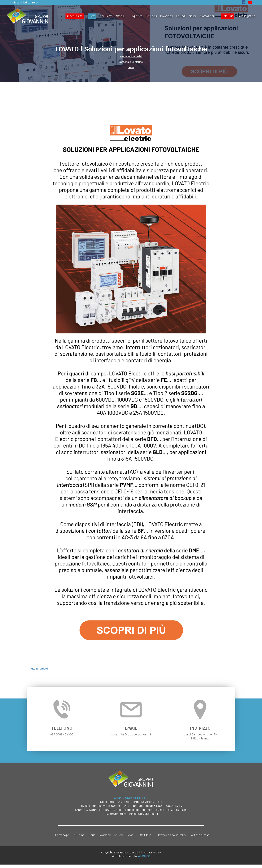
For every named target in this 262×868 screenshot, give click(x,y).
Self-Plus (227, 16)
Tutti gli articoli (39, 669)
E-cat (92, 16)
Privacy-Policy (152, 856)
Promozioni (207, 16)
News (192, 16)
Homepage (62, 839)
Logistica (137, 16)
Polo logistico (246, 16)
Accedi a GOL (75, 16)
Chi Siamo (106, 16)
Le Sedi (181, 16)
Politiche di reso (200, 839)
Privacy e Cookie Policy (172, 839)
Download (166, 16)
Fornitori (151, 16)
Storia (120, 16)
